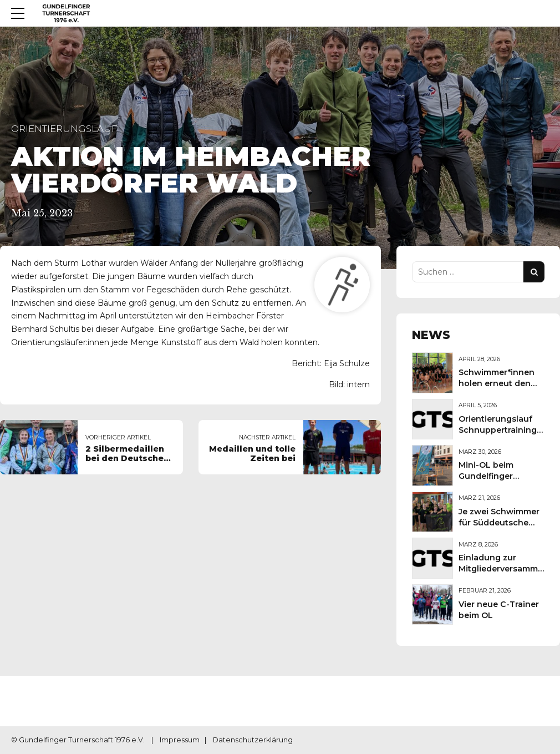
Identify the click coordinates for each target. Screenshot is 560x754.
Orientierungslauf (64, 129)
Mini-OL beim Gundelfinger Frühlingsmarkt (490, 476)
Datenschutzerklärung (253, 740)
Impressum (180, 740)
